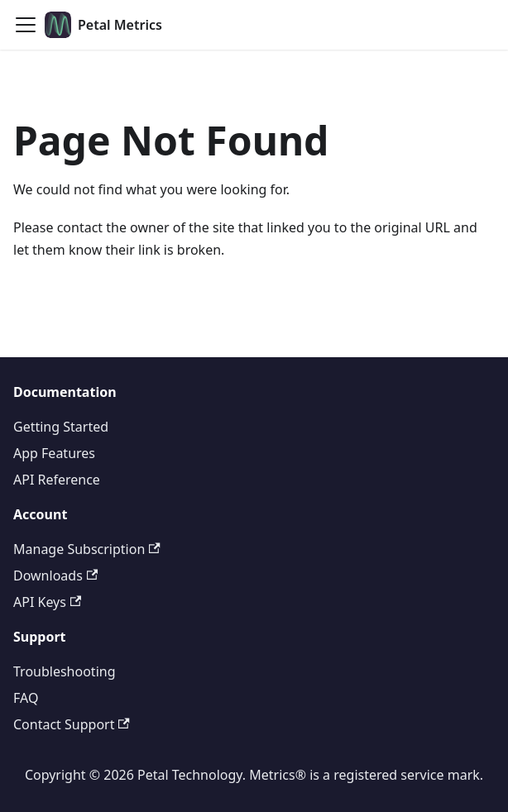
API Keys (47, 602)
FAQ (26, 698)
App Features (54, 453)
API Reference (57, 480)
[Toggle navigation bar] (26, 25)
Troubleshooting (65, 671)
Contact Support (72, 724)
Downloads (55, 576)
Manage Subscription (87, 549)
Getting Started (61, 427)
